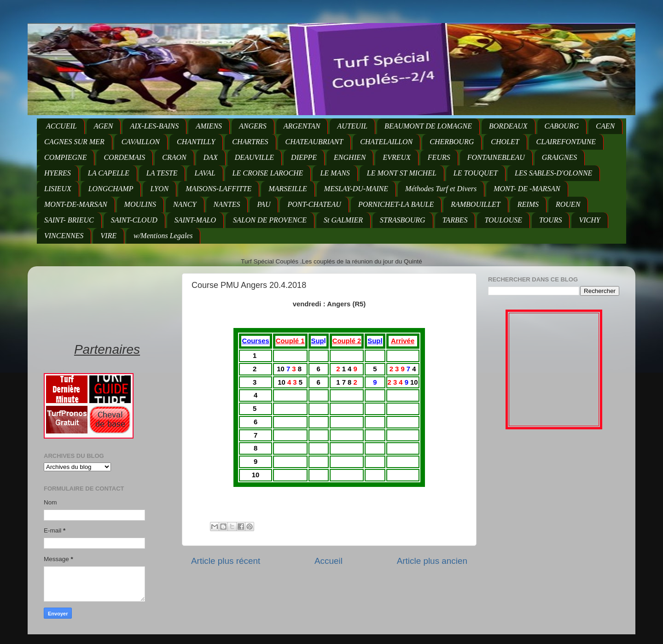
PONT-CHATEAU (314, 204)
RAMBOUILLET (476, 204)
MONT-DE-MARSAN (76, 204)
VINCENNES (64, 236)
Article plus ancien (432, 561)
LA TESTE (162, 173)
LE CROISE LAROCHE (268, 173)
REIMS (528, 204)
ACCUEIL (61, 126)
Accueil (329, 561)
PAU (264, 204)
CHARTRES (250, 142)
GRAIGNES (559, 157)
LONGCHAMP (111, 189)
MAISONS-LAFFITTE (218, 189)
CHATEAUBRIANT (314, 142)
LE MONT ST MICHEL (402, 173)
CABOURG (562, 126)
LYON (159, 189)
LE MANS (335, 173)
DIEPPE (304, 157)
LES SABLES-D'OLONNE (553, 173)
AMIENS (209, 126)
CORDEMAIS (124, 157)
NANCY (185, 204)
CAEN (605, 126)
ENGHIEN (350, 157)
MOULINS (140, 204)
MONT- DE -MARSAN (527, 189)
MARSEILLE (288, 189)
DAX (211, 157)
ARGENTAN (302, 126)
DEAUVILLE (254, 157)
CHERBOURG (452, 142)
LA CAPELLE (109, 173)
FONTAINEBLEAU (496, 157)
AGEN (104, 126)
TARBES (455, 220)
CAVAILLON (141, 142)
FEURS (439, 157)
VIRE (108, 236)
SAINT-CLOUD (134, 220)
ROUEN (568, 204)
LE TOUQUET (476, 173)
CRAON (174, 157)
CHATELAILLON (386, 142)
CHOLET (505, 142)
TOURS (551, 220)
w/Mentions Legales (163, 236)
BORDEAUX (508, 126)
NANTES (227, 204)
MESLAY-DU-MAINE (356, 189)
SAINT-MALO (195, 220)
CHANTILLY (196, 142)
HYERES (58, 173)
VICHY (589, 220)
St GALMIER (343, 220)
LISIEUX (58, 189)
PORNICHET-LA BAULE (396, 204)
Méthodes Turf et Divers (441, 189)
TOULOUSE (503, 220)
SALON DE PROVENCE (270, 220)
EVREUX (396, 157)
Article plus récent (226, 561)
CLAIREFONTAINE (566, 142)
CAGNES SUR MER (74, 142)
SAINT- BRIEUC (69, 220)
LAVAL (205, 173)
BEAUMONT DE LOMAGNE (428, 126)
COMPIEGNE (65, 157)
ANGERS (253, 126)
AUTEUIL (352, 126)
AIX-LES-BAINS (154, 126)
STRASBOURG (403, 220)
